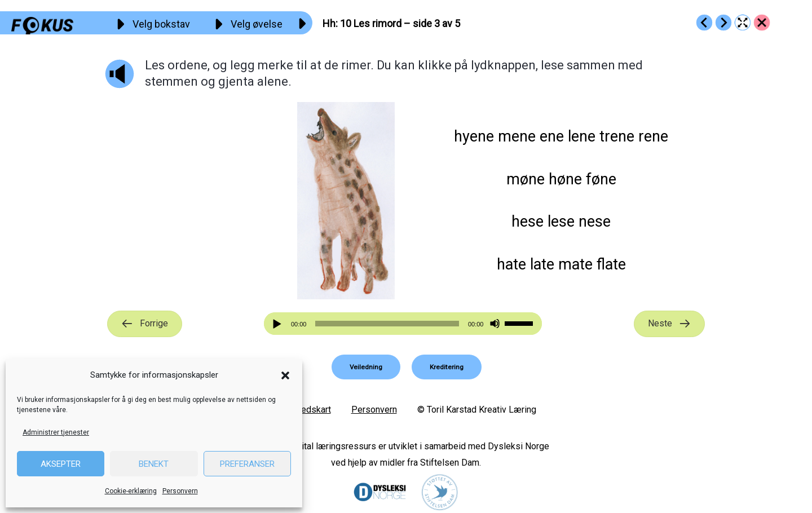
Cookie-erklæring (131, 491)
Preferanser (247, 464)
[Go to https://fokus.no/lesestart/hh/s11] (723, 23)
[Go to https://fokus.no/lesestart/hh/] (762, 23)
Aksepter (61, 464)
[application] (403, 324)
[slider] (387, 324)
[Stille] (495, 324)
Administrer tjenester (56, 432)
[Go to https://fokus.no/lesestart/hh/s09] (704, 23)
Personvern (180, 491)
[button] (285, 375)
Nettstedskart (304, 410)
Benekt (154, 464)
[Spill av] (279, 324)
